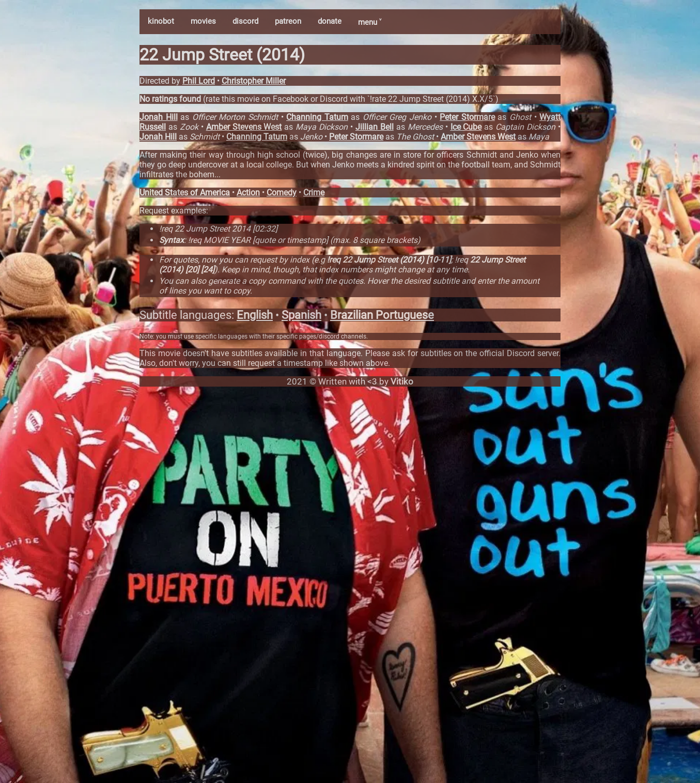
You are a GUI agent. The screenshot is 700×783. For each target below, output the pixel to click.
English (255, 315)
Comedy (282, 193)
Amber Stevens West (244, 127)
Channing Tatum (317, 117)
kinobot (161, 21)
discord (245, 21)
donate (330, 21)
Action (248, 193)
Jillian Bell (375, 127)
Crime (314, 193)
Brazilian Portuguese (382, 315)
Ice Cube (466, 127)
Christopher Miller (254, 81)
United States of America (185, 193)
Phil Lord (199, 81)
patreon (288, 21)
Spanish (301, 315)
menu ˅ (370, 22)
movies (203, 21)
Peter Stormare (467, 117)
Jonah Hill (159, 117)
